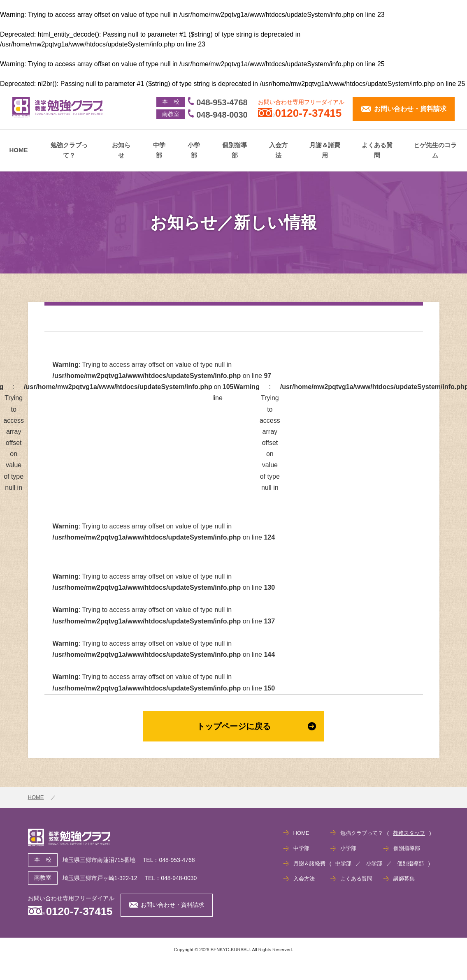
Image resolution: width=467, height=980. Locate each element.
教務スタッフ (409, 833)
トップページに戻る (256, 726)
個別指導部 (235, 150)
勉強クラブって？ (69, 150)
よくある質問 (377, 150)
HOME (19, 150)
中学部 (159, 150)
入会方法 (278, 150)
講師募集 (404, 879)
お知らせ (121, 150)
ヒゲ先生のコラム (435, 150)
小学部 (194, 150)
